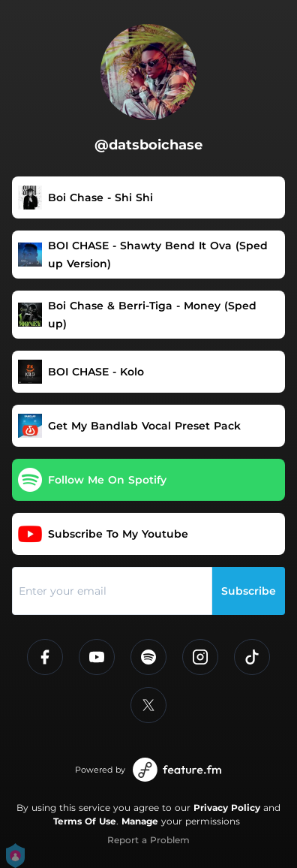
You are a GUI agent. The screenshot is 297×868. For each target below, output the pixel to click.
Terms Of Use (85, 821)
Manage (140, 821)
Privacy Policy (227, 808)
